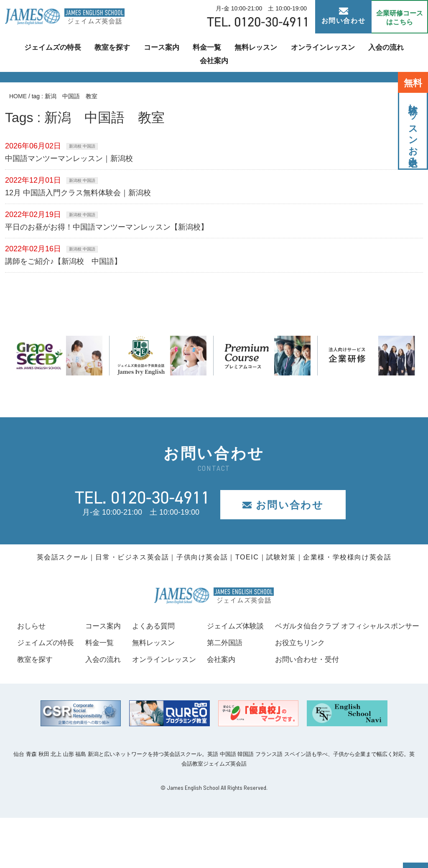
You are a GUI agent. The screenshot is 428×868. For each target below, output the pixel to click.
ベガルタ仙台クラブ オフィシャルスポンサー (93, 676)
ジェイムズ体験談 (389, 626)
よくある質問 (255, 626)
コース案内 (143, 52)
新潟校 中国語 (82, 146)
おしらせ (32, 626)
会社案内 (402, 52)
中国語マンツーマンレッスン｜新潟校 (69, 158)
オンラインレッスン (298, 52)
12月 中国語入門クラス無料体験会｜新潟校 (78, 193)
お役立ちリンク (43, 693)
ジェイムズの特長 (39, 52)
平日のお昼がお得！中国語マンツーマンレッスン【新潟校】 (107, 227)
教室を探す (97, 52)
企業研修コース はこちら (400, 18)
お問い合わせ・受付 (51, 710)
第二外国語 (378, 643)
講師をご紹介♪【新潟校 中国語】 (63, 261)
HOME (18, 96)
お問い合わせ (344, 16)
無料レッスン (234, 52)
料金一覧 (187, 52)
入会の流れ (358, 52)
